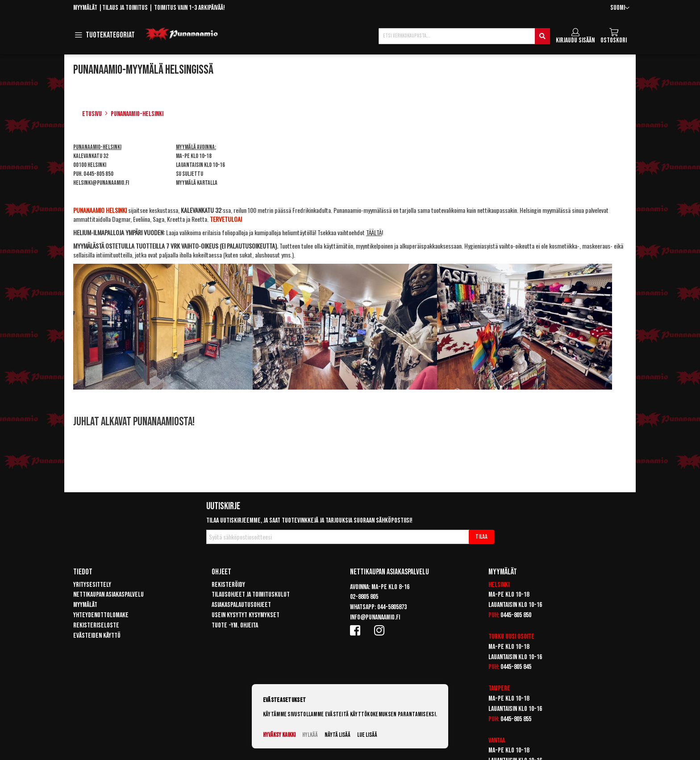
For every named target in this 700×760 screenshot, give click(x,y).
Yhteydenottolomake (101, 615)
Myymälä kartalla (197, 183)
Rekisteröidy (228, 585)
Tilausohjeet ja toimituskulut (251, 595)
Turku (496, 637)
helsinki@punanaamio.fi (101, 183)
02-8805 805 (364, 597)
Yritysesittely (92, 585)
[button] (620, 8)
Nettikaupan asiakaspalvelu (108, 595)
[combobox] (464, 36)
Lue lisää (367, 735)
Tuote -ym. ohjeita (235, 625)
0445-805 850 (98, 174)
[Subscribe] (481, 537)
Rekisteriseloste (96, 625)
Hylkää (310, 735)
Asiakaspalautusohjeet (241, 605)
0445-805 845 (516, 667)
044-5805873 (392, 607)
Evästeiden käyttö (97, 636)
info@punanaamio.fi (375, 617)
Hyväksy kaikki (279, 735)
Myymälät (85, 8)
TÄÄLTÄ (374, 232)
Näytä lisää (337, 735)
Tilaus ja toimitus (125, 8)
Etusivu (92, 114)
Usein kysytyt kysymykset (246, 615)
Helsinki (499, 585)
